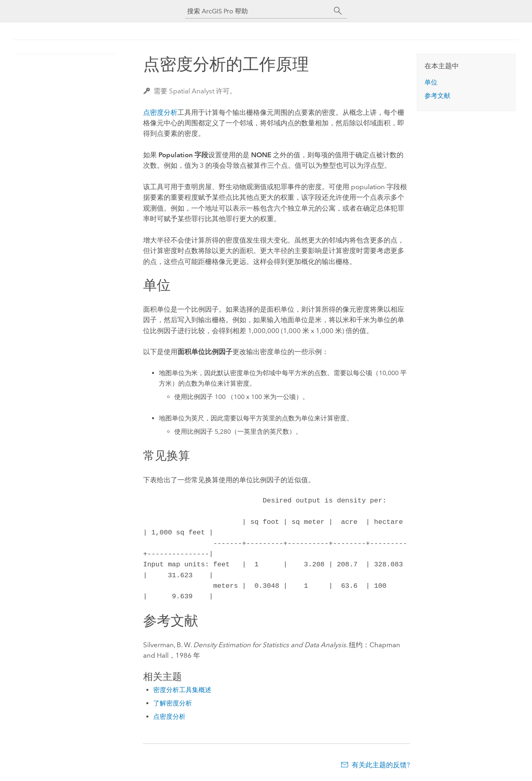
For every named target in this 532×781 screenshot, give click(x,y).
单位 (431, 82)
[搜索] (338, 11)
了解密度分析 (173, 703)
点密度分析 (160, 112)
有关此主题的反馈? (381, 765)
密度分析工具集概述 (182, 690)
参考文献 (437, 96)
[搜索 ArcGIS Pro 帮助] (258, 11)
